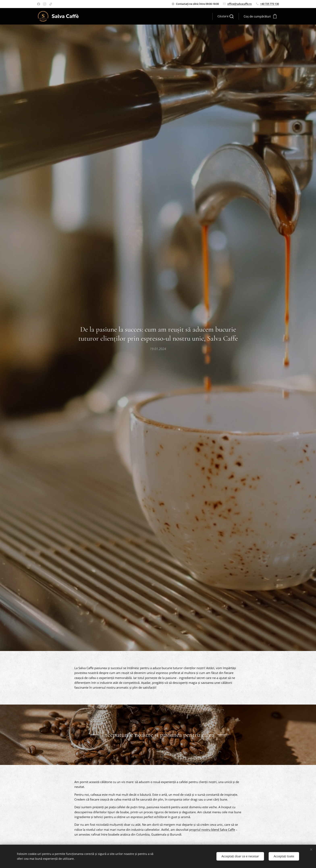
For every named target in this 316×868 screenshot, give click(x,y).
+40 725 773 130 (270, 4)
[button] (226, 16)
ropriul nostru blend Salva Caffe (213, 829)
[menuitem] (180, 16)
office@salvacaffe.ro (240, 4)
